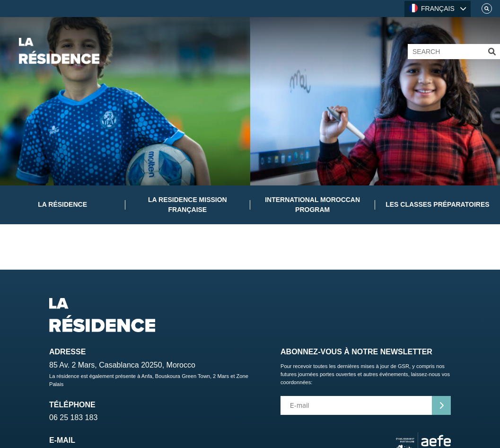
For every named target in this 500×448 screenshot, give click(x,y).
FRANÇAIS (432, 8)
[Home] (59, 51)
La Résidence (62, 204)
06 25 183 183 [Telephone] (73, 417)
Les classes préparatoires (437, 204)
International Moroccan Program (312, 205)
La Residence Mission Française (188, 205)
